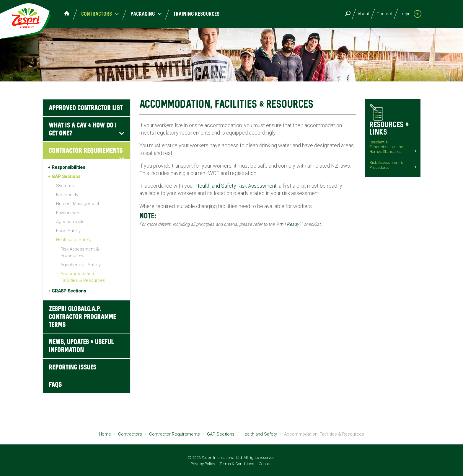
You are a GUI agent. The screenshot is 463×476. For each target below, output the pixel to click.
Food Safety (68, 231)
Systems (65, 186)
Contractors (97, 14)
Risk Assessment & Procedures (80, 252)
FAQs (55, 385)
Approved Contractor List (86, 108)
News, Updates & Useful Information (81, 346)
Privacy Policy (203, 464)
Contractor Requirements (86, 151)
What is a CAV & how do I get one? (83, 130)
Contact (384, 14)
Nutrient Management (78, 204)
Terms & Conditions (237, 464)
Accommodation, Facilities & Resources (83, 277)
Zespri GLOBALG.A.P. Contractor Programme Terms (82, 317)
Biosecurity (67, 195)
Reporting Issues (72, 368)
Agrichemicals (70, 222)
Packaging (143, 14)
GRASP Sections (69, 291)
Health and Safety (74, 240)
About (363, 14)
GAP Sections (66, 176)
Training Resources (194, 14)
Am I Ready (288, 224)
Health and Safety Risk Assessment (236, 186)
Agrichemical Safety (81, 265)
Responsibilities (68, 167)
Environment (68, 213)
